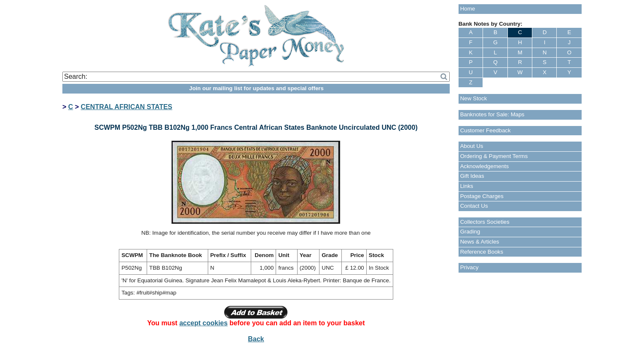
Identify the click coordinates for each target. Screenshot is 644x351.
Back (256, 339)
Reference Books (482, 252)
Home (468, 9)
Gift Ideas (472, 176)
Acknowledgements (485, 166)
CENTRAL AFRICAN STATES (127, 107)
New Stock (474, 98)
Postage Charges (482, 196)
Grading (470, 232)
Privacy (470, 267)
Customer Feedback (486, 130)
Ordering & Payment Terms (494, 156)
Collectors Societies (485, 222)
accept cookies (203, 323)
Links (467, 186)
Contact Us (474, 206)
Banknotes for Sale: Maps (492, 114)
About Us (472, 146)
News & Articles (480, 242)
